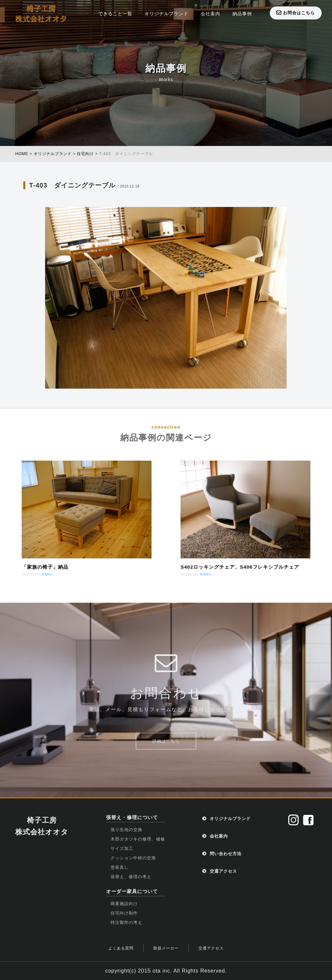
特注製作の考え (126, 922)
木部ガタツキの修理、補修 (138, 839)
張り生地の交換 (126, 830)
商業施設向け (124, 904)
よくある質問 (121, 948)
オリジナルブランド (166, 14)
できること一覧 (115, 14)
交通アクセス (220, 871)
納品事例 (242, 14)
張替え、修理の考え (131, 877)
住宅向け (47, 574)
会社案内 (210, 14)
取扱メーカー (166, 948)
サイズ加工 (122, 848)
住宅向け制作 (124, 913)
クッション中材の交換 (133, 858)
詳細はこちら (166, 741)
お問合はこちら (296, 13)
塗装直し (120, 867)
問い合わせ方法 (222, 854)
